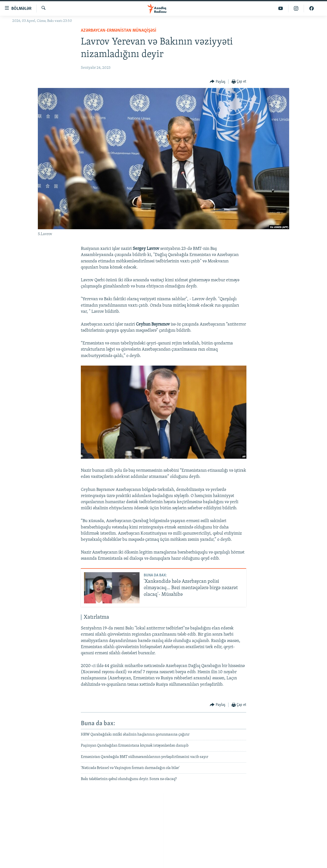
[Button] (218, 82)
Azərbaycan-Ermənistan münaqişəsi (119, 31)
